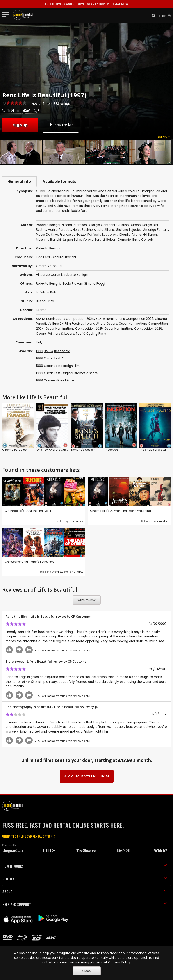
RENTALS (85, 879)
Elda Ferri (43, 257)
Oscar (48, 358)
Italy (39, 342)
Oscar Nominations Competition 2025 (74, 329)
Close (86, 971)
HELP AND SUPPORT (85, 904)
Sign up (20, 125)
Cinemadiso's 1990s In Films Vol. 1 (28, 511)
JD (97, 707)
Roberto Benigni (76, 275)
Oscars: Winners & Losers (55, 334)
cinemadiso (76, 521)
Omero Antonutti (49, 266)
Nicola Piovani (72, 284)
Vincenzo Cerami (49, 275)
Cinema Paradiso (14, 450)
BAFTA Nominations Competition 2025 (125, 319)
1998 (39, 380)
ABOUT (85, 891)
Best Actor (62, 351)
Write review (86, 600)
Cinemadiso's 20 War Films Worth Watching (121, 511)
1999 (40, 351)
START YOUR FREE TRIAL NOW (87, 4)
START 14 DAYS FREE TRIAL (87, 776)
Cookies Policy (119, 962)
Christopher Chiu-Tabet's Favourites (30, 562)
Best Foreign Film (67, 366)
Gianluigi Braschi (64, 257)
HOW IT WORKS (85, 866)
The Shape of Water (153, 450)
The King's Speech (83, 450)
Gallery (164, 137)
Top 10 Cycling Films (91, 334)
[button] (152, 16)
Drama (41, 310)
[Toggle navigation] (7, 14)
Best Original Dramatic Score (76, 373)
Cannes (50, 380)
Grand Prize (65, 380)
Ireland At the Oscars (101, 324)
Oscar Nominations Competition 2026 (133, 329)
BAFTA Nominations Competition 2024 (65, 319)
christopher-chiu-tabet (69, 572)
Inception (111, 450)
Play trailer (61, 125)
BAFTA (49, 351)
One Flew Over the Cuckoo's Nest (58, 450)
